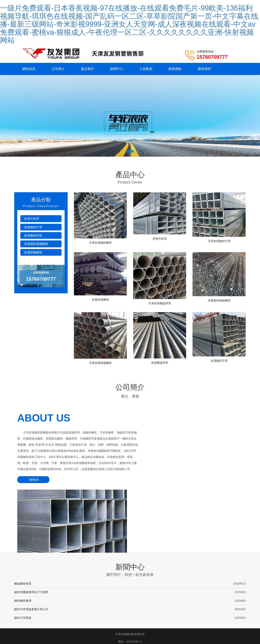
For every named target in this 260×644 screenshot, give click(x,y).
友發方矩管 (32, 219)
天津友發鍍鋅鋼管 (100, 243)
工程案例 (146, 69)
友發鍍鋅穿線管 (135, 600)
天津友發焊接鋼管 (100, 366)
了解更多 (31, 490)
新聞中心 (117, 69)
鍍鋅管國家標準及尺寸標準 (31, 537)
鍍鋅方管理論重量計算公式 (31, 554)
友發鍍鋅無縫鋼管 (36, 244)
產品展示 (87, 69)
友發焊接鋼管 (33, 253)
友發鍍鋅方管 (33, 228)
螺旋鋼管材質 (23, 529)
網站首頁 (29, 69)
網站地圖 (144, 594)
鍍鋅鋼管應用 (23, 546)
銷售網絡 (175, 69)
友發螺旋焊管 (33, 236)
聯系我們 (204, 69)
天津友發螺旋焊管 (160, 305)
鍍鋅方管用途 (23, 563)
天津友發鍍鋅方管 (219, 241)
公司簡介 (58, 69)
